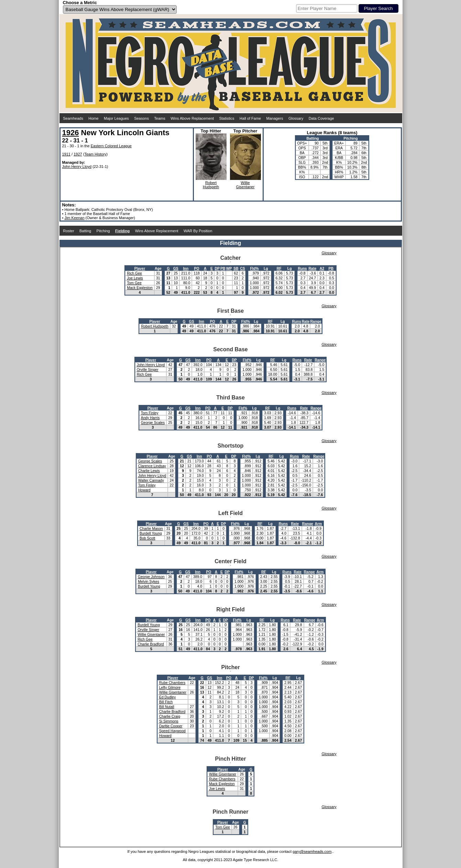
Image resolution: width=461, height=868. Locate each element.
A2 (322, 268)
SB (236, 268)
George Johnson (151, 577)
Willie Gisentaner (151, 634)
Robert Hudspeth (155, 326)
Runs (302, 268)
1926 (71, 133)
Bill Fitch (166, 702)
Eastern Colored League (111, 146)
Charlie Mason (151, 528)
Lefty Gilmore (170, 687)
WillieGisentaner (245, 185)
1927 (78, 154)
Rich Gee (134, 273)
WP (229, 268)
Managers (275, 118)
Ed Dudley (167, 697)
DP (217, 268)
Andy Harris (150, 418)
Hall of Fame (250, 118)
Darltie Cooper (171, 726)
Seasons (141, 118)
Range (316, 321)
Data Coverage (321, 118)
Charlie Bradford (151, 644)
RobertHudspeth (211, 185)
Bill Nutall (167, 707)
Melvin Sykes (149, 581)
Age (158, 268)
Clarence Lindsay (152, 466)
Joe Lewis (135, 278)
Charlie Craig (170, 716)
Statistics (227, 118)
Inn (186, 268)
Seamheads (73, 118)
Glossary (296, 118)
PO (197, 268)
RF (279, 268)
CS (243, 268)
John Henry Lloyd (77, 167)
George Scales (153, 422)
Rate (313, 268)
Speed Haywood (172, 731)
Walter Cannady (151, 480)
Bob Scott (147, 538)
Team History (95, 154)
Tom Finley (150, 413)
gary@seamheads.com (312, 851)
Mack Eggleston (140, 288)
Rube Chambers (172, 683)
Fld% (254, 268)
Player (140, 268)
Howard (144, 490)
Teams (160, 118)
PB (223, 268)
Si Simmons (169, 721)
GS (176, 268)
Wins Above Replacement (192, 118)
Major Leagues (116, 118)
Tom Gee (134, 283)
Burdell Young (151, 533)
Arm (318, 524)
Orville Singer (148, 369)
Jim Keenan (74, 218)
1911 (66, 154)
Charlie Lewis (149, 471)
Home (93, 118)
